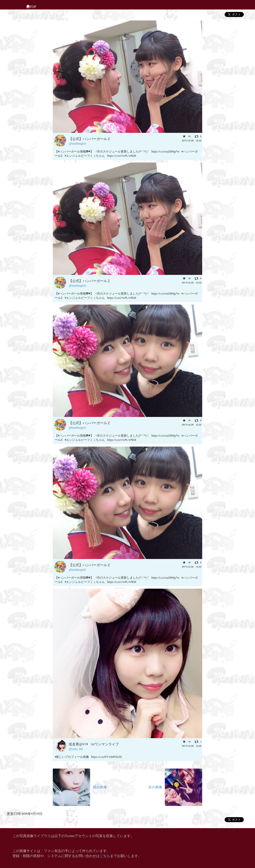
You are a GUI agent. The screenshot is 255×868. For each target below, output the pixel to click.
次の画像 (175, 787)
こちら (105, 855)
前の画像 (80, 787)
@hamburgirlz (77, 143)
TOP (31, 6)
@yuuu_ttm (76, 749)
